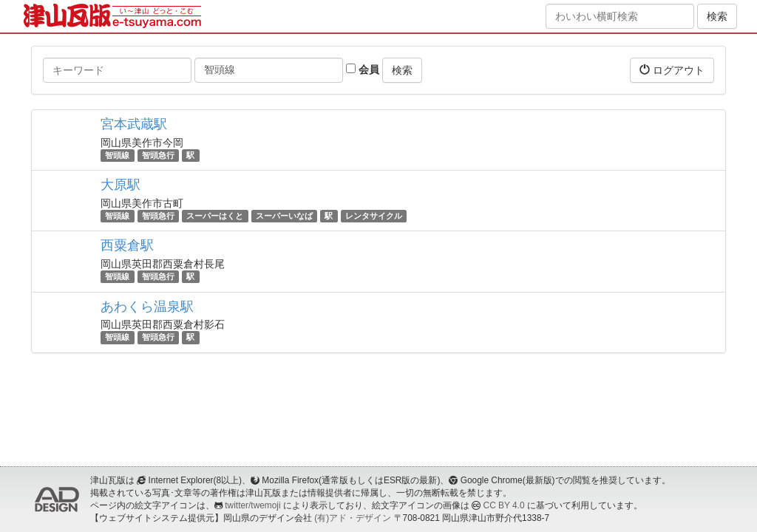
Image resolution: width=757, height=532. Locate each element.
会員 (363, 69)
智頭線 (117, 155)
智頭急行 (158, 155)
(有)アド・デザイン (353, 518)
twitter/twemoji (252, 505)
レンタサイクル (374, 216)
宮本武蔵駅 (134, 124)
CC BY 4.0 (504, 505)
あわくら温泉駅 (147, 307)
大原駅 (120, 185)
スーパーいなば (284, 216)
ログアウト (672, 70)
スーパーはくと (215, 216)
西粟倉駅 (127, 245)
